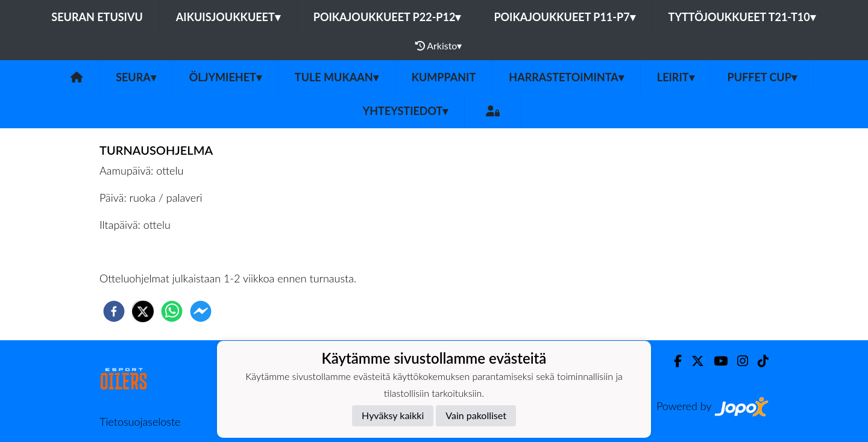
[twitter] (143, 311)
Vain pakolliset (476, 415)
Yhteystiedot (406, 111)
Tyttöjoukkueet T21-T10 (742, 17)
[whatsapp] (172, 311)
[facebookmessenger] (201, 311)
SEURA (136, 77)
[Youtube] (716, 361)
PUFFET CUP (762, 77)
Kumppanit (444, 77)
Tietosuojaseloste (140, 422)
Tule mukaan (337, 77)
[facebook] (114, 311)
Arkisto (439, 46)
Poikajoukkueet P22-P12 (387, 17)
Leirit (676, 77)
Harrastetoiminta (566, 77)
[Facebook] (673, 361)
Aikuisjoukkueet (228, 17)
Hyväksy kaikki (393, 415)
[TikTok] (758, 361)
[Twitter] (693, 361)
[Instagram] (738, 361)
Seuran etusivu (97, 17)
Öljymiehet (225, 77)
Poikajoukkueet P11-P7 (564, 17)
